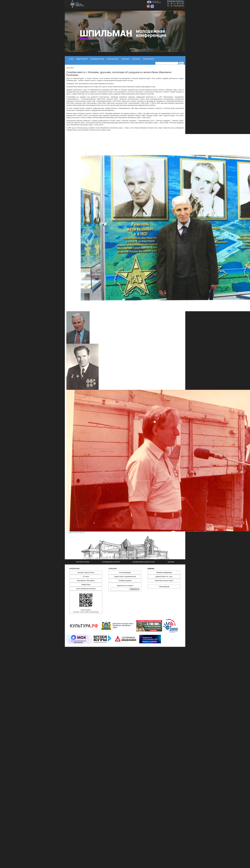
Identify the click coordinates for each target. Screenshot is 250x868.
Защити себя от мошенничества (125, 577)
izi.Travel (86, 577)
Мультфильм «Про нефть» (86, 581)
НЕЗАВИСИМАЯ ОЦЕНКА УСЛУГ (144, 562)
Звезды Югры (86, 585)
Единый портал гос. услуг (164, 577)
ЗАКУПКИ (171, 562)
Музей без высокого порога (164, 581)
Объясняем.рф (164, 587)
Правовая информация (164, 572)
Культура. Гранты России (86, 572)
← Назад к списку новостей (76, 533)
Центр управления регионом (86, 589)
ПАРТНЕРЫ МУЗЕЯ (83, 562)
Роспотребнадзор (125, 572)
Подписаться (135, 589)
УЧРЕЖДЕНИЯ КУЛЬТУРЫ (111, 562)
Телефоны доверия (125, 581)
